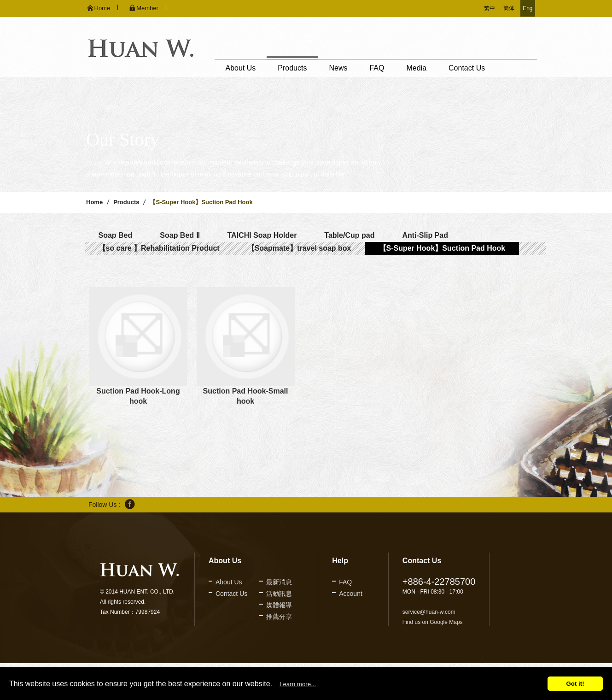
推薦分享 (279, 617)
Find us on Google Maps (433, 622)
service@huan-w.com (429, 612)
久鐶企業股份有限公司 (141, 48)
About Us (241, 68)
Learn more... (298, 684)
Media (416, 68)
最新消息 (279, 582)
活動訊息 (279, 594)
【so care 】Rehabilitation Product (159, 248)
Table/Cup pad (349, 235)
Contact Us (467, 68)
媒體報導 (279, 605)
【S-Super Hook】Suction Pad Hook (442, 248)
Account (351, 594)
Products (292, 68)
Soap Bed (116, 235)
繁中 (490, 8)
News (338, 68)
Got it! (575, 684)
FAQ (377, 68)
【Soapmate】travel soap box (299, 248)
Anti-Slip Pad (425, 235)
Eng (527, 8)
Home (94, 202)
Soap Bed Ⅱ (180, 235)
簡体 (509, 8)
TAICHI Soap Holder (262, 235)
